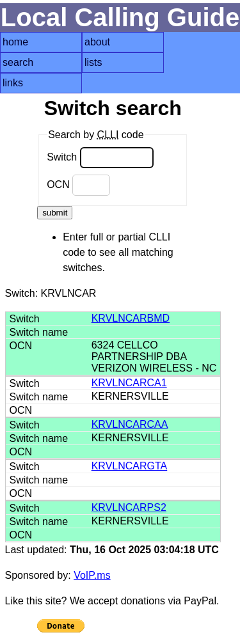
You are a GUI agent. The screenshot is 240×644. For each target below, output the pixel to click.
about (97, 42)
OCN (78, 185)
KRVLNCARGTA (130, 466)
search (18, 62)
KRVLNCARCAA (130, 424)
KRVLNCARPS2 (129, 507)
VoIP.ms (92, 575)
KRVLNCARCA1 (129, 383)
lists (93, 62)
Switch (100, 158)
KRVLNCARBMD (131, 318)
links (13, 83)
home (15, 42)
